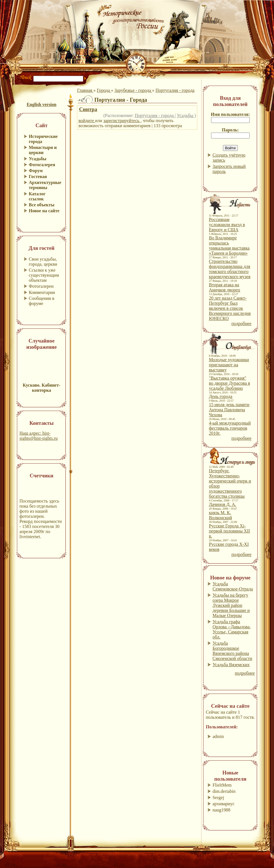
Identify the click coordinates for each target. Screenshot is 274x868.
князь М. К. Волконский (220, 515)
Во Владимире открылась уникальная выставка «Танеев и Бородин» (229, 245)
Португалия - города (175, 90)
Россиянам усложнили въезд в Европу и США (227, 225)
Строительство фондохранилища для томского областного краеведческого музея (230, 269)
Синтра (88, 109)
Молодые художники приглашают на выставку (229, 365)
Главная (85, 90)
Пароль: (230, 130)
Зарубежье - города (133, 90)
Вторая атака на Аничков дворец (224, 287)
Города (104, 90)
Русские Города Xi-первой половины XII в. (229, 531)
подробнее (241, 323)
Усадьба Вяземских (231, 665)
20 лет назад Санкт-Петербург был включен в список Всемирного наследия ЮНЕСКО (230, 308)
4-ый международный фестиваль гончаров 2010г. (230, 428)
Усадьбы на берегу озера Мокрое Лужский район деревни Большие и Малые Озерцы (231, 605)
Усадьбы (186, 115)
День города (221, 396)
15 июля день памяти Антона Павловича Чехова (229, 410)
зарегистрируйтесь (122, 121)
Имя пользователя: (230, 114)
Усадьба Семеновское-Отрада (233, 586)
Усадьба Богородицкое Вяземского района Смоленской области (232, 651)
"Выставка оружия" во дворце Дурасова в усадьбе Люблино (229, 383)
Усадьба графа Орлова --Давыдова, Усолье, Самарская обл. (232, 629)
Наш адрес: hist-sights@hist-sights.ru (39, 436)
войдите (87, 121)
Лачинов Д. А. (223, 504)
